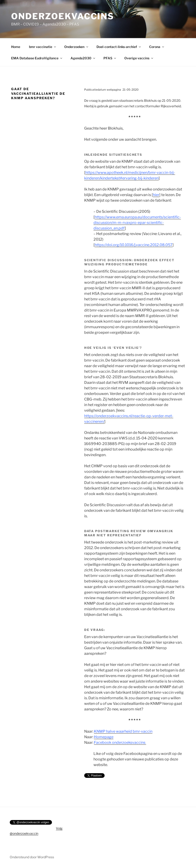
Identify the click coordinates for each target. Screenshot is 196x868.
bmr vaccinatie (43, 47)
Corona (157, 47)
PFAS (110, 58)
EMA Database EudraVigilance (37, 58)
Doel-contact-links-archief (119, 47)
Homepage (104, 737)
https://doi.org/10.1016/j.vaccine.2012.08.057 (134, 245)
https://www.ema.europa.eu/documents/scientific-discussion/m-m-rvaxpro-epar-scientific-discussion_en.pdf (137, 223)
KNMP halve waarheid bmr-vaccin (123, 731)
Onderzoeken (77, 47)
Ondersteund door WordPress (32, 857)
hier (156, 195)
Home (16, 47)
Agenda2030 (83, 58)
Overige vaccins (139, 58)
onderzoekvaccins (63, 16)
